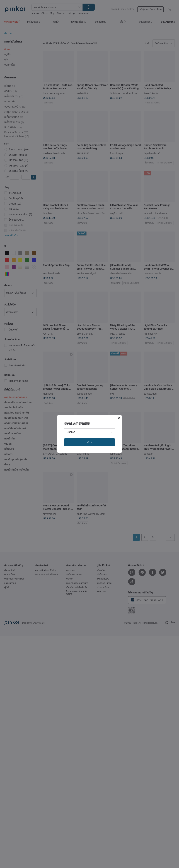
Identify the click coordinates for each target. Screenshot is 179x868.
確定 (89, 442)
